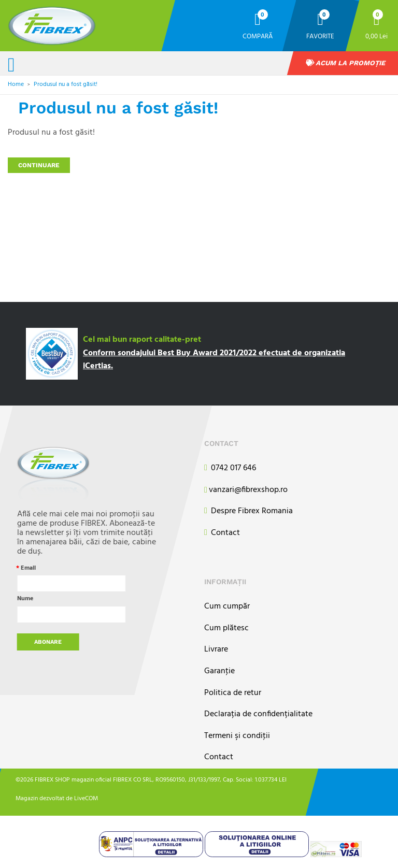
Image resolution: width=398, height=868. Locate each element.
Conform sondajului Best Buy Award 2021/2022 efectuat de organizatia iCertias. (214, 360)
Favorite (320, 36)
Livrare (216, 650)
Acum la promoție (346, 63)
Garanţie (219, 671)
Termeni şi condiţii (237, 736)
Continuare (39, 165)
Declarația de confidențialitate (258, 714)
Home (16, 84)
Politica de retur (233, 693)
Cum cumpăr (227, 607)
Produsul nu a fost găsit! (66, 84)
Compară (258, 36)
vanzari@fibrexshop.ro (246, 490)
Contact (222, 533)
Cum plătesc (226, 628)
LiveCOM (86, 799)
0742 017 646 (230, 468)
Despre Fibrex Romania (248, 511)
